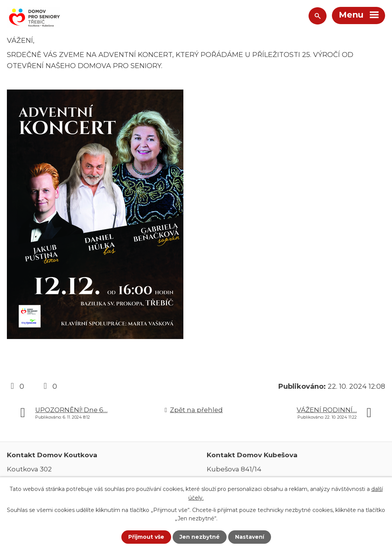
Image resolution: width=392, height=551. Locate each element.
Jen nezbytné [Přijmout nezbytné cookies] (200, 537)
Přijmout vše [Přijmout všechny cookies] (146, 537)
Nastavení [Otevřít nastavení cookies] (250, 537)
